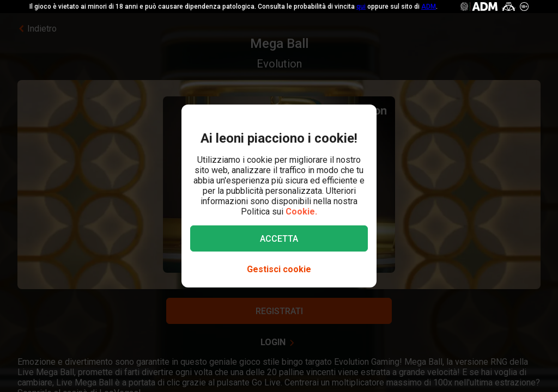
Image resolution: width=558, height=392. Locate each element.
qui (361, 7)
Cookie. (301, 212)
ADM (429, 7)
